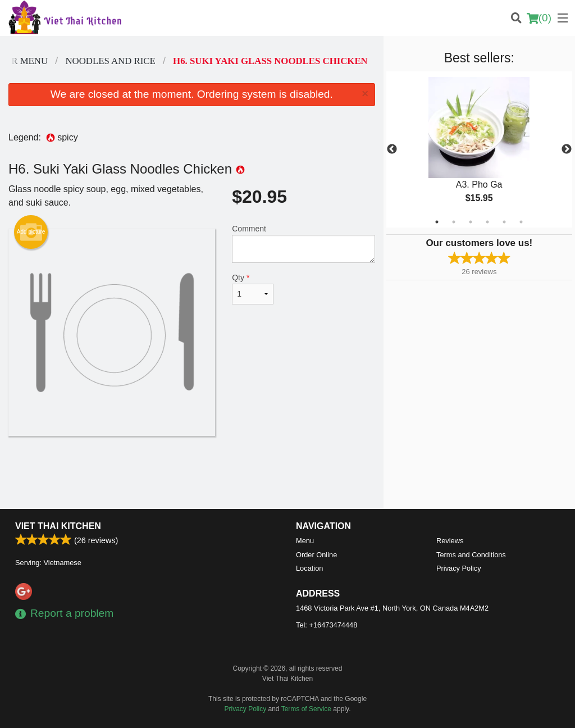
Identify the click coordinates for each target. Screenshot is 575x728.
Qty (253, 289)
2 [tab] (454, 222)
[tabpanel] (479, 149)
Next (567, 149)
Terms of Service (306, 709)
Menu (305, 541)
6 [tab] (521, 222)
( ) (539, 18)
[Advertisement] (192, 472)
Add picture (31, 232)
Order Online (316, 555)
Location (309, 568)
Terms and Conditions (471, 555)
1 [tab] (437, 222)
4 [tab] (487, 222)
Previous (392, 149)
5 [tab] (504, 222)
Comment (303, 244)
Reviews (450, 541)
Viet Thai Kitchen (58, 526)
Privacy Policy (459, 568)
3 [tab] (471, 222)
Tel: (327, 625)
